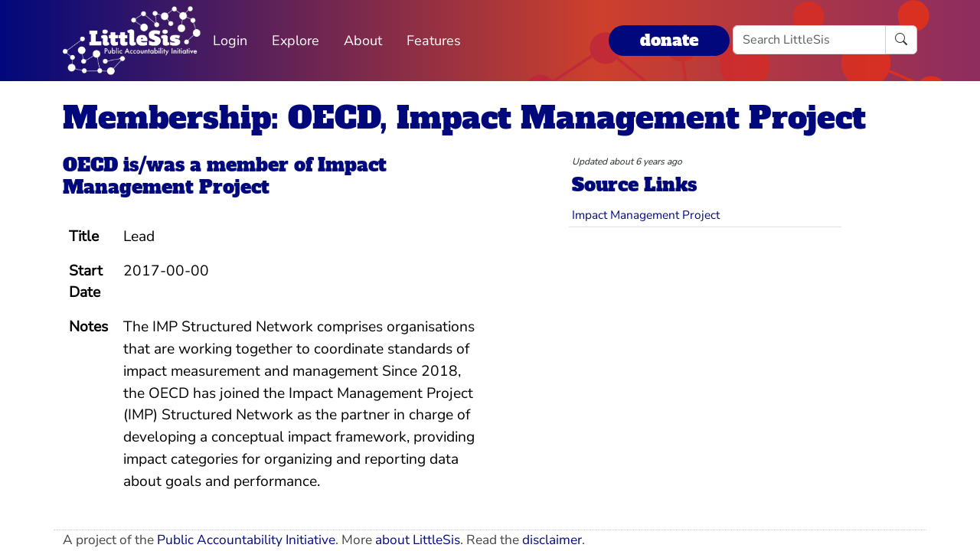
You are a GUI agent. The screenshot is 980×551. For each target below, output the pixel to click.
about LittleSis (418, 540)
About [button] (363, 41)
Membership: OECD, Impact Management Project (464, 118)
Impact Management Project (225, 176)
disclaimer (552, 540)
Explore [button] (296, 41)
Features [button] (434, 41)
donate (669, 40)
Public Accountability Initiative (246, 540)
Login (230, 41)
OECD (90, 165)
